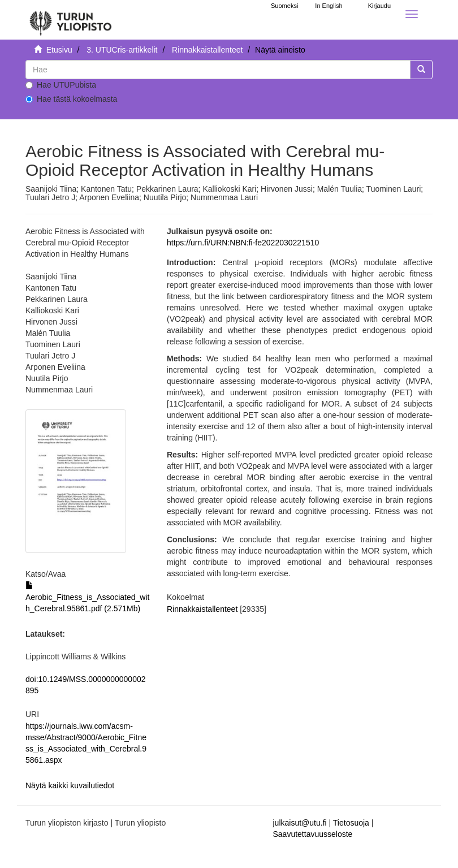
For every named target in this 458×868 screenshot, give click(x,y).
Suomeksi (284, 6)
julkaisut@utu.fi (300, 823)
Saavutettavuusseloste (313, 834)
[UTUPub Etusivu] (71, 20)
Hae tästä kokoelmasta (71, 99)
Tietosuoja (351, 823)
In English (329, 6)
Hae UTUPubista (61, 85)
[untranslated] (218, 70)
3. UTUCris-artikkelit (122, 50)
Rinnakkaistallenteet (207, 50)
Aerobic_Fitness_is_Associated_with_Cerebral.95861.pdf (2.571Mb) (87, 597)
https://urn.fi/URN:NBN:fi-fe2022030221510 (243, 243)
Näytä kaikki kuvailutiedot (70, 785)
